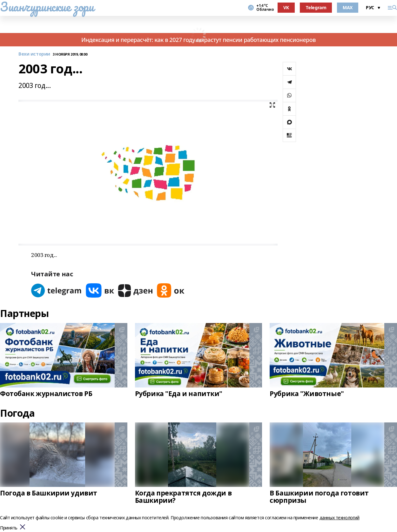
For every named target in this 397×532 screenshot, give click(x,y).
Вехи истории (34, 54)
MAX (348, 7)
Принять (9, 528)
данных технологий (340, 518)
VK (286, 7)
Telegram (316, 7)
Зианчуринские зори (47, 7)
